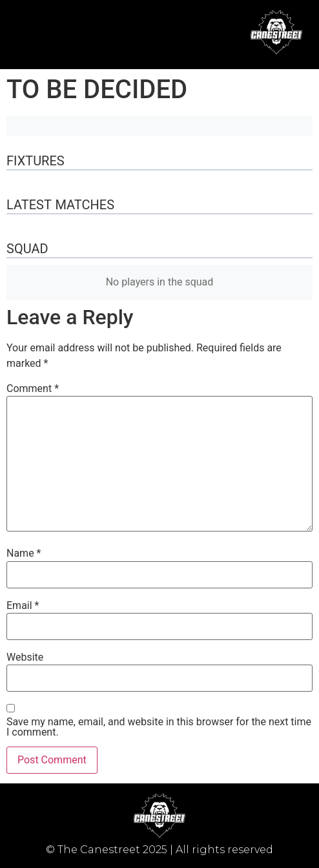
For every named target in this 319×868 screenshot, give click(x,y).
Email (23, 606)
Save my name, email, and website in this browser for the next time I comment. (159, 727)
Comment (33, 389)
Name (24, 553)
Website (25, 657)
